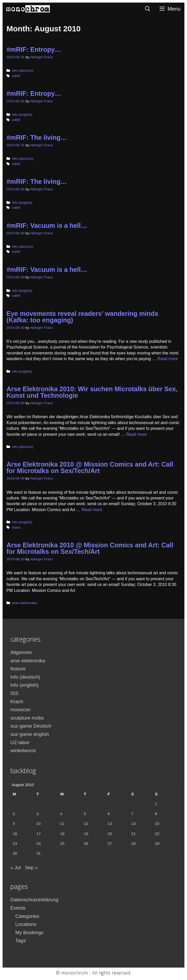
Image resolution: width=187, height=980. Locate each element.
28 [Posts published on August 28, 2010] (133, 843)
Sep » (31, 868)
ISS (14, 693)
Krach (17, 702)
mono (16, 528)
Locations (26, 924)
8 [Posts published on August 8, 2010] (156, 814)
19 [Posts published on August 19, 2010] (86, 834)
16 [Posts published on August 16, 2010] (15, 834)
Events (18, 908)
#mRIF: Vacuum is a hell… (47, 226)
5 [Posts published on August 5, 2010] (85, 814)
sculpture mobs (27, 718)
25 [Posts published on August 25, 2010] (62, 843)
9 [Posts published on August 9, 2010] (14, 823)
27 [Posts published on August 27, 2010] (110, 843)
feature (18, 669)
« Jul (16, 868)
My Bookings (29, 932)
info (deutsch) (23, 71)
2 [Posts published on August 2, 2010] (14, 814)
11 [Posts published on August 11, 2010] (62, 823)
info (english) (22, 115)
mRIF (16, 76)
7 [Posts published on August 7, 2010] (132, 814)
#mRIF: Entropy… (34, 49)
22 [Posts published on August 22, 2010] (157, 834)
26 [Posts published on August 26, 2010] (86, 843)
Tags (20, 941)
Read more (168, 359)
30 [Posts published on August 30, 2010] (15, 853)
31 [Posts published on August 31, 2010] (39, 853)
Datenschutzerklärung (34, 900)
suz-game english (30, 734)
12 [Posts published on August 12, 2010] (86, 823)
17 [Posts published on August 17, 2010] (39, 834)
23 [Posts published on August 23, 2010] (15, 843)
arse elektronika (24, 603)
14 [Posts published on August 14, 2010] (133, 823)
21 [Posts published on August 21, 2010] (133, 834)
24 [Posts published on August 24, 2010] (39, 843)
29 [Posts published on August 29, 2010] (157, 843)
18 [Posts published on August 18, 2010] (62, 834)
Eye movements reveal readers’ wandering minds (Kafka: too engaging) (82, 317)
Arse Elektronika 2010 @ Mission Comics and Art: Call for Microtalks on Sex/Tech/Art (90, 467)
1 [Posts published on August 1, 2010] (156, 804)
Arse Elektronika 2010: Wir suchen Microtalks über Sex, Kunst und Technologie (92, 392)
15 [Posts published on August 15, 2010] (157, 823)
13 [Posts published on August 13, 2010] (110, 823)
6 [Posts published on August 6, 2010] (109, 814)
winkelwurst (23, 750)
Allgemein (21, 652)
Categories (27, 916)
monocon (20, 710)
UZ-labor (20, 742)
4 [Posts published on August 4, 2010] (61, 814)
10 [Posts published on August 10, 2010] (39, 823)
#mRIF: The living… (37, 137)
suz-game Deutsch (31, 726)
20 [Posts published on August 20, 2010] (110, 834)
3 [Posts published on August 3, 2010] (37, 814)
